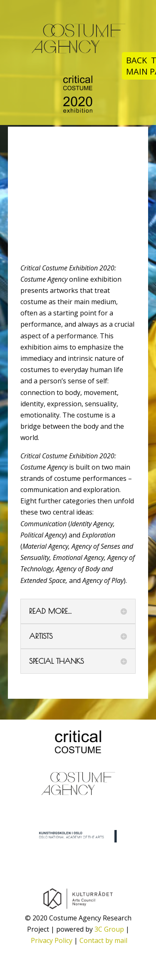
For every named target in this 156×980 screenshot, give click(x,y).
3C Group (109, 929)
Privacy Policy (52, 940)
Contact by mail (103, 940)
